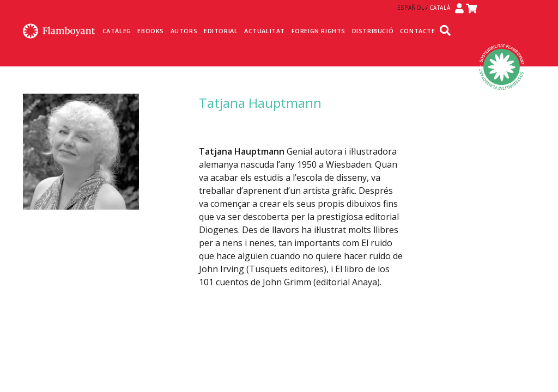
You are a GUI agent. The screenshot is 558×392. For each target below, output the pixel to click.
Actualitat (265, 31)
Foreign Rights (319, 31)
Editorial (221, 31)
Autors (184, 31)
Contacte (418, 31)
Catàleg (117, 31)
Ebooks (151, 31)
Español (411, 8)
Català (440, 8)
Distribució (373, 31)
